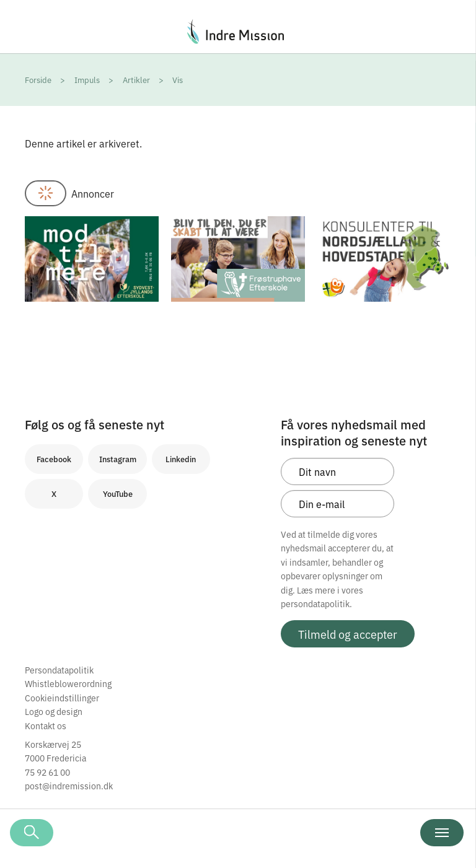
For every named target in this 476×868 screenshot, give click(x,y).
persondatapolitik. (316, 603)
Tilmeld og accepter (348, 634)
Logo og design (54, 711)
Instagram (118, 459)
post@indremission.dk (69, 786)
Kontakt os (46, 726)
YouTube (118, 493)
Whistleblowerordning (68, 683)
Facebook (54, 459)
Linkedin (181, 459)
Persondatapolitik (59, 670)
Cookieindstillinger (62, 698)
